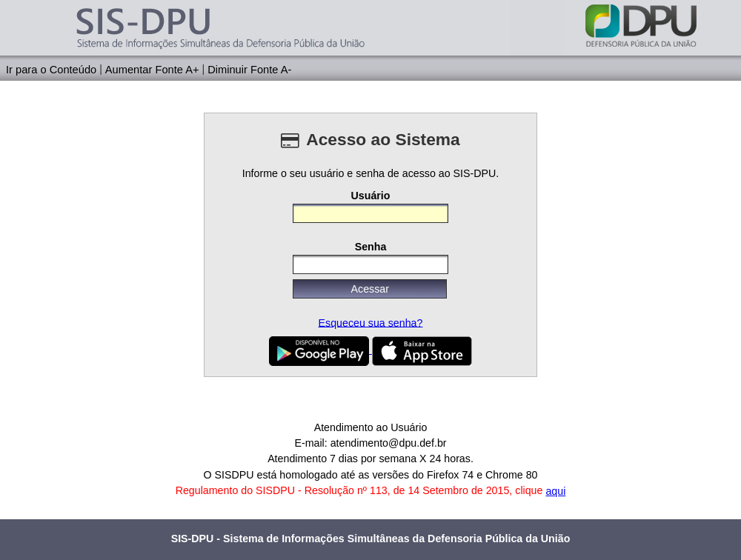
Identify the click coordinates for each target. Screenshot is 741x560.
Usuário (371, 195)
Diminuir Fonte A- (249, 69)
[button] (370, 289)
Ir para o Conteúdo (51, 69)
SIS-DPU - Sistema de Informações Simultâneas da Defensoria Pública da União (371, 539)
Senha (371, 247)
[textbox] (370, 213)
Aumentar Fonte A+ (152, 69)
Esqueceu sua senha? (371, 322)
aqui (555, 491)
